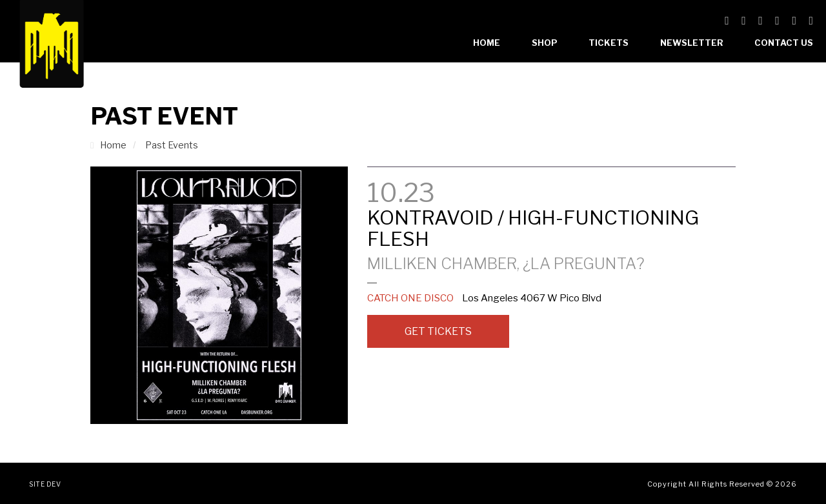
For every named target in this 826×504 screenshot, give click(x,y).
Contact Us (784, 43)
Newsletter (692, 43)
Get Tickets (438, 331)
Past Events (172, 145)
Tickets (609, 43)
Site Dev (45, 484)
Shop (545, 43)
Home (487, 43)
